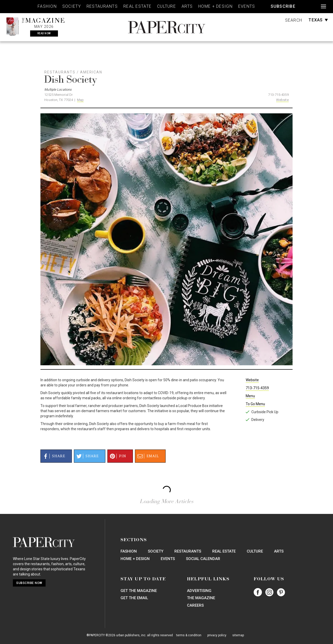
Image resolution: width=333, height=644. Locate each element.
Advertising (199, 591)
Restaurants (102, 6)
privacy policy (217, 635)
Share (53, 456)
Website (282, 100)
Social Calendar (203, 559)
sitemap (238, 635)
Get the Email (134, 598)
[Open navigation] (323, 7)
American (91, 72)
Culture (166, 6)
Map (80, 100)
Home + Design (215, 6)
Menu (250, 396)
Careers (195, 605)
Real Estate (137, 6)
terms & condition (189, 635)
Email (147, 456)
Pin (117, 456)
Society (72, 6)
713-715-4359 (278, 95)
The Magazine (201, 598)
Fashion (47, 6)
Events (247, 6)
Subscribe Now (29, 583)
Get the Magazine (139, 591)
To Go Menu (255, 404)
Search (294, 20)
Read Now (44, 33)
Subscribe (283, 6)
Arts (187, 6)
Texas (318, 20)
